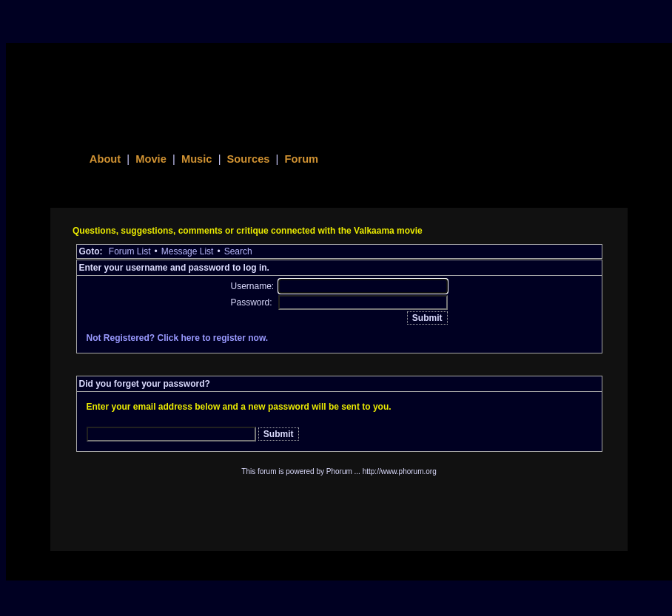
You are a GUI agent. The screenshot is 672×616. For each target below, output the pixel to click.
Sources (249, 159)
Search (238, 251)
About (105, 159)
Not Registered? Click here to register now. (178, 338)
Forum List (130, 251)
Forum (302, 159)
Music (197, 159)
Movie (151, 159)
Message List (188, 251)
